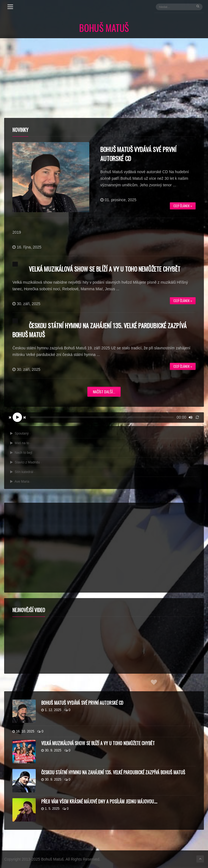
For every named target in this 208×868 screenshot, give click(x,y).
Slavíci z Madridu (26, 462)
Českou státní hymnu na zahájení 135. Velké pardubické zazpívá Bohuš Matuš (113, 772)
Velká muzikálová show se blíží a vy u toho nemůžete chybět (105, 269)
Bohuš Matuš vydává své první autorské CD (82, 703)
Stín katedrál (23, 472)
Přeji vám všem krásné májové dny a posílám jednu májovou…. (99, 801)
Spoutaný (20, 433)
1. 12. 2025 (51, 710)
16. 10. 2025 (23, 731)
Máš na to (21, 443)
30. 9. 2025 (51, 750)
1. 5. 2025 (50, 809)
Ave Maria (21, 482)
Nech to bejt (22, 453)
